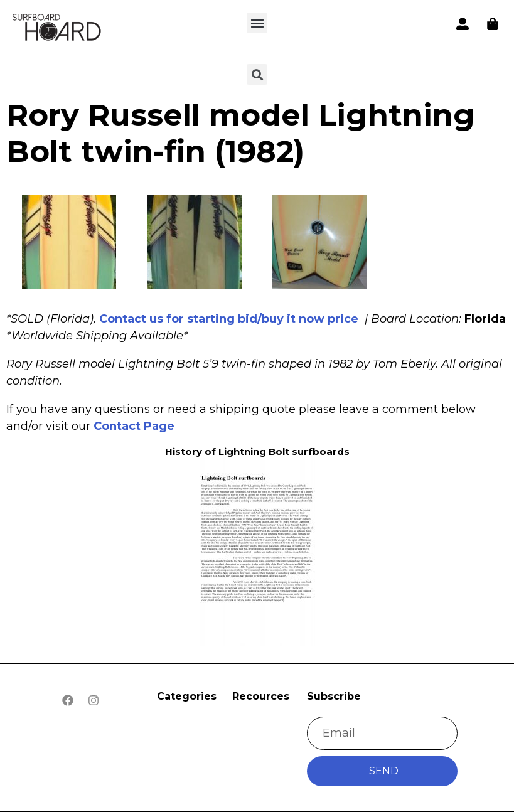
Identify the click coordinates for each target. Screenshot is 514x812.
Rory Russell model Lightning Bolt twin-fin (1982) (241, 133)
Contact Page (134, 426)
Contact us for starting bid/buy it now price (229, 319)
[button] (257, 23)
